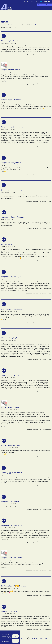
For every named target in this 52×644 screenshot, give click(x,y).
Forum (26, 2)
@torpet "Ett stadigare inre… (12, 163)
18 (37, 638)
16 (32, 638)
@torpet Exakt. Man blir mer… (12, 558)
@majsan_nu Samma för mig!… (12, 190)
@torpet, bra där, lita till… (11, 244)
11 (21, 638)
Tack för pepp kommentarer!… (12, 473)
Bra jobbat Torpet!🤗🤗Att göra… (14, 586)
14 (28, 638)
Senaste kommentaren (37, 25)
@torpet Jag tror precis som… (12, 309)
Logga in (49, 5)
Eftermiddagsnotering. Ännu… (12, 525)
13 (26, 638)
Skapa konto (41, 5)
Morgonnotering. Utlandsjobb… (13, 375)
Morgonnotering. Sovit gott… (12, 277)
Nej (15, 641)
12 (24, 638)
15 (30, 638)
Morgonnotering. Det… (10, 611)
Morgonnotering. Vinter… (10, 502)
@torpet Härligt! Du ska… (10, 407)
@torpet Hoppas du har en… (11, 100)
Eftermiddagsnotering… (10, 41)
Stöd (31, 2)
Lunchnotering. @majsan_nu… (12, 127)
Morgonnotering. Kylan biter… (12, 338)
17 (34, 638)
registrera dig (35, 54)
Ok (15, 636)
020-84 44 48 (47, 2)
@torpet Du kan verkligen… (11, 445)
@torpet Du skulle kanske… (11, 70)
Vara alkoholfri (9, 25)
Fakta (37, 2)
